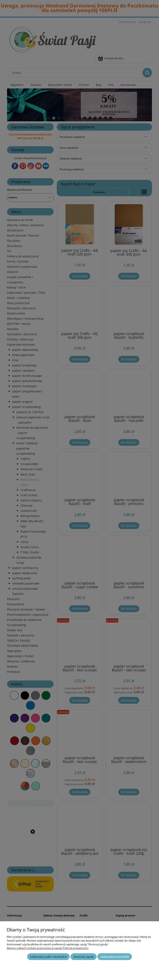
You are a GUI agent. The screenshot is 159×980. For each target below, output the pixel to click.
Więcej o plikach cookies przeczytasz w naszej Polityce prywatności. (48, 948)
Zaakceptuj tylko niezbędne (48, 957)
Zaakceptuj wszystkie (115, 957)
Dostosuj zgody (84, 957)
